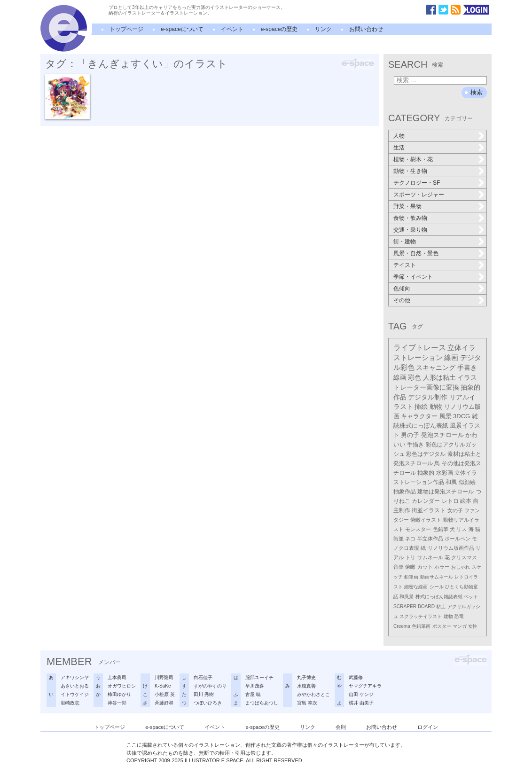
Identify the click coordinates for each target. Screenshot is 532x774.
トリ (410, 557)
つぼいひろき (208, 703)
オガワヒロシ (122, 686)
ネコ (410, 539)
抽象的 (426, 473)
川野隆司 (164, 677)
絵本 (466, 501)
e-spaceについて (182, 29)
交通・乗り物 (410, 230)
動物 (436, 407)
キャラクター (419, 416)
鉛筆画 (411, 577)
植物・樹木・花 (413, 159)
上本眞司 (117, 677)
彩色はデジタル (426, 454)
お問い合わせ (366, 29)
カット (425, 567)
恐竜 (459, 616)
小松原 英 (165, 694)
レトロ (450, 501)
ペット (471, 597)
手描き (415, 445)
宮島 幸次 (307, 703)
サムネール (430, 557)
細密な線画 (416, 587)
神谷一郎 (117, 703)
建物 (448, 616)
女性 (473, 626)
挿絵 (421, 407)
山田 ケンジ (361, 694)
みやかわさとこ (313, 694)
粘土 (441, 606)
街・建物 (405, 242)
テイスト (405, 265)
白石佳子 (203, 677)
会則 (341, 727)
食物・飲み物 (410, 218)
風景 (446, 416)
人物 (399, 136)
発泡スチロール (442, 435)
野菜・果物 (407, 206)
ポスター (442, 626)
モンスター (418, 529)
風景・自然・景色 (416, 253)
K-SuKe (163, 686)
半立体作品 (430, 539)
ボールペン (458, 539)
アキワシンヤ (75, 677)
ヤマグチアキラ (365, 686)
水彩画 (445, 473)
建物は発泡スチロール (446, 491)
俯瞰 (410, 567)
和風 (451, 482)
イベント (232, 29)
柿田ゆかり (119, 694)
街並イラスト (429, 510)
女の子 (455, 510)
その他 (402, 300)
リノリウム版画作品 (451, 548)
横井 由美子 (361, 703)
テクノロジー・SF (417, 183)
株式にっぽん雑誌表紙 (439, 597)
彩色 (415, 377)
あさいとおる (75, 686)
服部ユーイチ (259, 677)
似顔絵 (467, 482)
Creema (402, 626)
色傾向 (402, 289)
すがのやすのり (210, 686)
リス (462, 529)
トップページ (126, 29)
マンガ (460, 626)
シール (437, 587)
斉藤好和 (164, 703)
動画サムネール (437, 577)
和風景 (407, 597)
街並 (399, 539)
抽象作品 (405, 492)
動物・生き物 (410, 171)
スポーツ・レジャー (419, 195)
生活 (399, 148)
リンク (323, 29)
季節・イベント (413, 277)
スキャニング (436, 367)
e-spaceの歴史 (279, 29)
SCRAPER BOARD (414, 606)
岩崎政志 (70, 703)
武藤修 (356, 677)
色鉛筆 (441, 529)
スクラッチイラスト (421, 616)
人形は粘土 (439, 377)
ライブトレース (420, 348)
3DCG (462, 416)
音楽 (399, 567)
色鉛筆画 (421, 626)
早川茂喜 (255, 686)
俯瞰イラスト (426, 520)
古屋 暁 (253, 694)
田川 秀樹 (204, 694)
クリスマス (464, 557)
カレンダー (426, 501)
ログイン (428, 727)
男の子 (410, 435)
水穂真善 (306, 686)
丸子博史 (306, 677)
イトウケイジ (75, 694)
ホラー (442, 567)
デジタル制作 (428, 397)
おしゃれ (461, 567)
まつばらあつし (262, 703)
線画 (451, 357)
